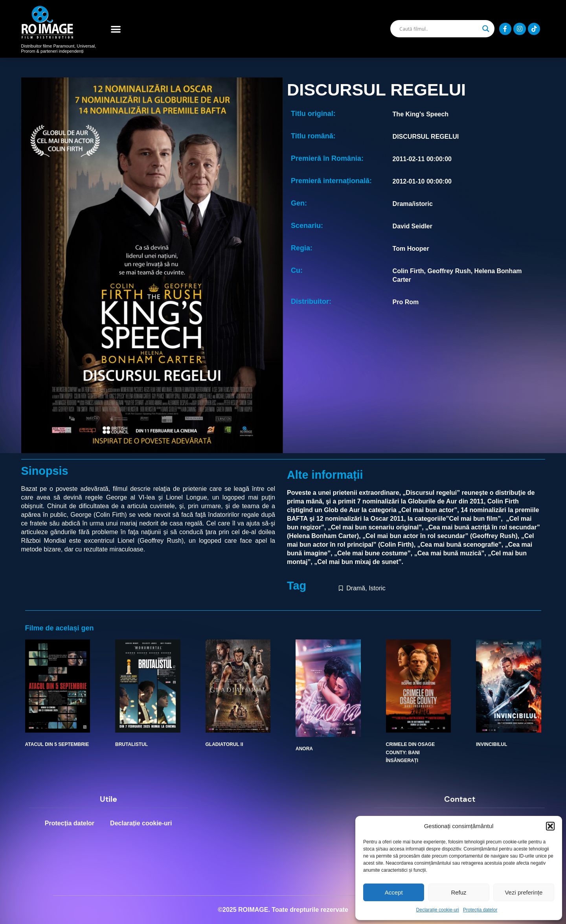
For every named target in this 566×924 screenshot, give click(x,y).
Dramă (356, 588)
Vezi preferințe (524, 892)
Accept (394, 892)
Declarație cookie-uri (438, 910)
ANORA (304, 749)
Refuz (458, 892)
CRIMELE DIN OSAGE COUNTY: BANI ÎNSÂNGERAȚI (411, 752)
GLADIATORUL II (224, 744)
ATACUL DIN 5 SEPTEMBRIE (57, 744)
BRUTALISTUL (131, 744)
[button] (550, 826)
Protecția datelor (480, 910)
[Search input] (439, 29)
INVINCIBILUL (492, 744)
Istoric (377, 588)
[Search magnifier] (486, 29)
